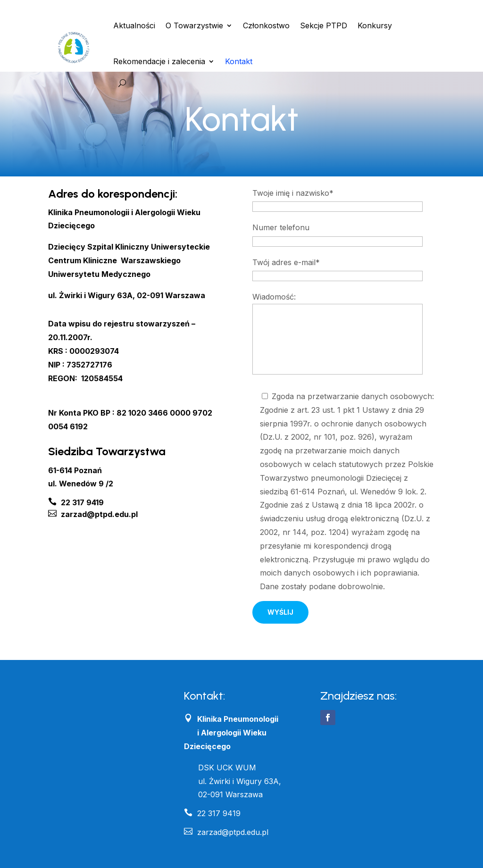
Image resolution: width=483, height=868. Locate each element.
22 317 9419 (212, 813)
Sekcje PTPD (324, 25)
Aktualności (134, 25)
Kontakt (239, 61)
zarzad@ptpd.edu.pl (226, 832)
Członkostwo (266, 25)
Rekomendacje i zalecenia (159, 61)
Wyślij (280, 612)
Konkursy (375, 25)
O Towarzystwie (194, 25)
